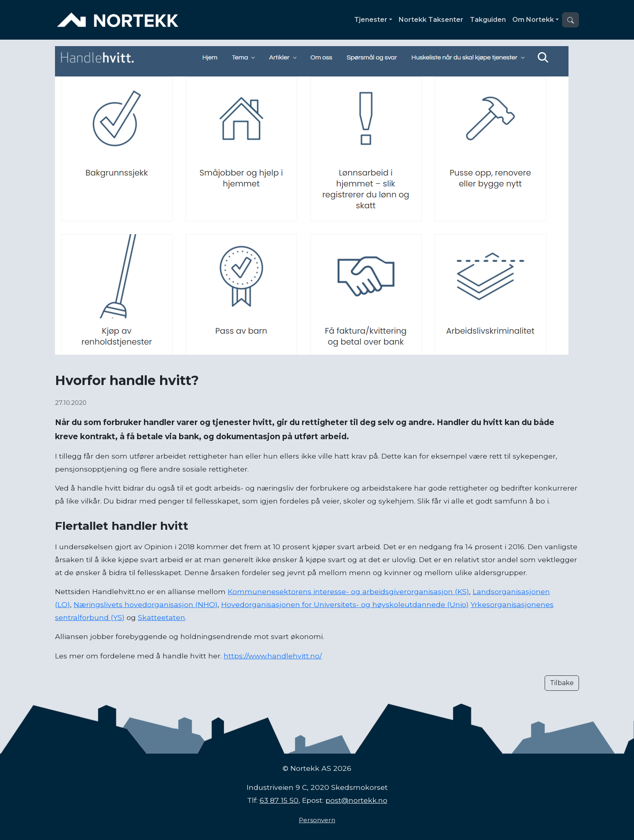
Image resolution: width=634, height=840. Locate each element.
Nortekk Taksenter (431, 20)
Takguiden (488, 20)
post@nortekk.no (356, 800)
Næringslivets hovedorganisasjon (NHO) (146, 604)
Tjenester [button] (371, 20)
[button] (571, 20)
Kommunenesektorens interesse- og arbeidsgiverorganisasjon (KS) (348, 591)
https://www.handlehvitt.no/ (273, 656)
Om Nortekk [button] (533, 20)
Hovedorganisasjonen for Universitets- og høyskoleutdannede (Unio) (345, 604)
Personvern (317, 820)
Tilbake (562, 683)
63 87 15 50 (279, 800)
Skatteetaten (162, 617)
